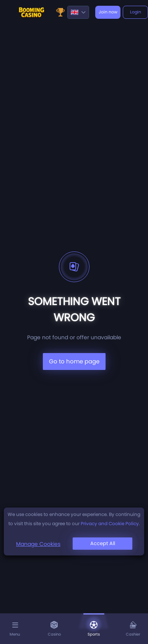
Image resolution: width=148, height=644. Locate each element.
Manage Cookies (38, 544)
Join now (108, 12)
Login (136, 12)
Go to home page (74, 361)
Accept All (103, 543)
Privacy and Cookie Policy (110, 523)
